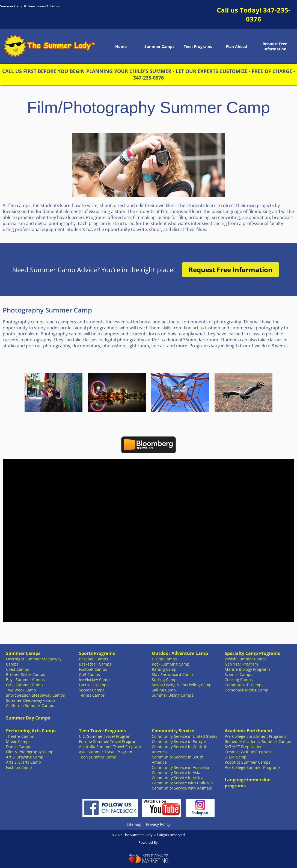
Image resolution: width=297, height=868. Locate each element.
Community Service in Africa (178, 778)
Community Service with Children (182, 783)
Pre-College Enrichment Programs (256, 736)
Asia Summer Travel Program (106, 752)
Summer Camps (159, 46)
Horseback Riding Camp (246, 690)
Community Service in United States (185, 736)
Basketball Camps (95, 664)
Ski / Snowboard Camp (172, 674)
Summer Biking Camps (173, 695)
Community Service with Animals (182, 788)
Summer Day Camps (28, 718)
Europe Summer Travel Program (108, 741)
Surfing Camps (165, 680)
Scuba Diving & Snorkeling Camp (182, 685)
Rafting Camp (164, 669)
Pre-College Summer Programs (253, 767)
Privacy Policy (158, 824)
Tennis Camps (92, 695)
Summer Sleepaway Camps (31, 700)
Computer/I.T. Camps (244, 685)
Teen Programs (198, 46)
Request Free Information (275, 46)
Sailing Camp (164, 690)
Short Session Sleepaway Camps (35, 695)
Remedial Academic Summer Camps (258, 741)
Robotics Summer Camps (248, 762)
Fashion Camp (19, 767)
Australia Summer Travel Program (110, 747)
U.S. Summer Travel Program (105, 736)
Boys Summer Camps (25, 680)
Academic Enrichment (249, 731)
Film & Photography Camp (30, 752)
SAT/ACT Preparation (244, 747)
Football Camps (93, 669)
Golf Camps (89, 674)
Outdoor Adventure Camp (180, 653)
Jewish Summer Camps (246, 659)
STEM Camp (236, 757)
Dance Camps (19, 747)
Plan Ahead (236, 46)
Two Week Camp (21, 690)
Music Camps (18, 741)
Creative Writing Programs (249, 752)
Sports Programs (97, 653)
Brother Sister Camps (26, 674)
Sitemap (134, 824)
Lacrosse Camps (94, 685)
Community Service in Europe (179, 741)
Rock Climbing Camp (171, 664)
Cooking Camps (239, 680)
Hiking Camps (164, 659)
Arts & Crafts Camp (23, 762)
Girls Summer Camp (24, 685)
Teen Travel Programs (102, 731)
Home (121, 46)
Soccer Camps (92, 690)
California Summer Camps (30, 705)
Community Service (173, 731)
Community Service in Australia (180, 767)
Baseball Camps (93, 659)
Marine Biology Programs (248, 669)
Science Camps (238, 674)
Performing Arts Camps (31, 731)
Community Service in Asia (176, 773)
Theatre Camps (20, 736)
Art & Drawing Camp (25, 757)
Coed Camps (17, 669)
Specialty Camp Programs (252, 653)
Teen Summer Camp (98, 757)
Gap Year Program (241, 664)
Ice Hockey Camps (95, 680)
